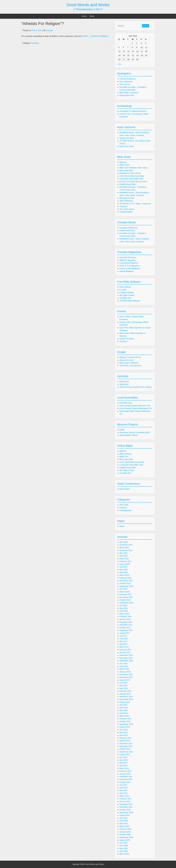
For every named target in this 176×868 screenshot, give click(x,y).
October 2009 (125, 835)
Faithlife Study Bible (128, 184)
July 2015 (123, 683)
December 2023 (126, 545)
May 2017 (124, 641)
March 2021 (124, 559)
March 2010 (124, 826)
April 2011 (124, 793)
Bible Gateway (125, 454)
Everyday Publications (129, 228)
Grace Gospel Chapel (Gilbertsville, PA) (136, 408)
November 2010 (126, 807)
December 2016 (126, 655)
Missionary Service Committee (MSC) (135, 432)
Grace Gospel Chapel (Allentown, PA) (135, 406)
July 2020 (123, 567)
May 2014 (124, 710)
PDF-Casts (124, 505)
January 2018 (125, 619)
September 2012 (126, 752)
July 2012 (123, 757)
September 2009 (126, 837)
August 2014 (125, 702)
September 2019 (126, 586)
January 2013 (125, 741)
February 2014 (125, 719)
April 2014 (124, 713)
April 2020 (124, 572)
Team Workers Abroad (129, 435)
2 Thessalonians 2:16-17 (88, 9)
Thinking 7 (124, 206)
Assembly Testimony (128, 257)
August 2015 (125, 680)
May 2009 (124, 848)
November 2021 (126, 550)
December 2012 (126, 744)
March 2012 (124, 768)
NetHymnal (124, 384)
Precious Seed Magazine (130, 268)
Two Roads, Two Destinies (130, 366)
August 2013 (125, 727)
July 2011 (123, 785)
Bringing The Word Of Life (130, 173)
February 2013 (125, 738)
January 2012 (125, 774)
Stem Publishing (126, 201)
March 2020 (124, 575)
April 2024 (124, 542)
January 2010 (125, 832)
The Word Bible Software (130, 301)
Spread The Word (127, 138)
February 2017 (125, 650)
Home (84, 16)
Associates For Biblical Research (133, 111)
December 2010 (126, 804)
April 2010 (124, 824)
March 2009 (124, 854)
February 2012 (125, 771)
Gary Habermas (126, 82)
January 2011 (125, 801)
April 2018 (124, 611)
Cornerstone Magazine (129, 263)
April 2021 (124, 556)
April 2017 (124, 644)
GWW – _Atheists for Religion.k (96, 36)
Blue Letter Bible (126, 170)
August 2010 (125, 815)
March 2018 (124, 614)
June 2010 (124, 821)
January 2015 (125, 694)
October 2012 (125, 749)
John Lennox (125, 84)
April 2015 (124, 688)
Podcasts (35, 43)
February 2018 (125, 617)
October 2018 (125, 600)
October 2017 (125, 628)
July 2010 (123, 818)
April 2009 (124, 851)
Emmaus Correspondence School (133, 182)
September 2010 (126, 813)
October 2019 (125, 583)
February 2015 (125, 691)
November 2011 (126, 779)
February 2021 (125, 561)
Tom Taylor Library (127, 209)
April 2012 (124, 766)
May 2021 (124, 553)
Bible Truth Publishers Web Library (134, 168)
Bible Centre (125, 165)
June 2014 (124, 708)
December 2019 (126, 581)
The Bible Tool (125, 298)
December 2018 (126, 597)
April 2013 (124, 735)
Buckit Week (125, 489)
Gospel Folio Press (127, 231)
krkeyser (50, 30)
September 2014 (126, 699)
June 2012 (124, 760)
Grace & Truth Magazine (129, 266)
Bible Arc (123, 162)
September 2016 (126, 661)
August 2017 (125, 633)
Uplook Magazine (127, 271)
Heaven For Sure (127, 360)
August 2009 (125, 840)
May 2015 (124, 686)
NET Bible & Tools (127, 198)
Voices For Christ (127, 146)
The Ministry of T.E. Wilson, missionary (135, 204)
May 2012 (124, 763)
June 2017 (124, 639)
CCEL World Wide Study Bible (132, 176)
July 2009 (123, 843)
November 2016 (126, 658)
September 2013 (126, 724)
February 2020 (125, 578)
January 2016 (125, 672)
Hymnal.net (124, 382)
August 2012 (125, 755)
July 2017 (123, 636)
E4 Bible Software (127, 292)
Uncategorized (125, 510)
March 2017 (124, 647)
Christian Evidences (128, 79)
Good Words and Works (88, 5)
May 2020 (124, 570)
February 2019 (125, 594)
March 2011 (124, 796)
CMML (122, 430)
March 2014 (124, 716)
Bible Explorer (125, 287)
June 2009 (124, 846)
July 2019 (123, 589)
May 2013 (124, 732)
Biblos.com (124, 457)
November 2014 (126, 697)
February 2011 (125, 799)
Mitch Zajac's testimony (129, 93)
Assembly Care (126, 403)
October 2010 (125, 810)
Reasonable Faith (127, 95)
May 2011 (124, 790)
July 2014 (123, 705)
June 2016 (124, 666)
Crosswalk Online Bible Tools (131, 179)
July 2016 (123, 663)
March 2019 (124, 592)
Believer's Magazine (128, 260)
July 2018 (123, 606)
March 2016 (124, 669)
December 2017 (126, 622)
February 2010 (125, 829)
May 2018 (124, 608)
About (92, 16)
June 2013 (124, 730)
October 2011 (125, 782)
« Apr (119, 64)
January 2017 (125, 652)
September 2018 (126, 603)
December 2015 (126, 675)
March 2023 (124, 548)
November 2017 (126, 625)
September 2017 (126, 630)
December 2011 (126, 777)
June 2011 (124, 788)
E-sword (123, 290)
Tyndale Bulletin (126, 212)
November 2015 (126, 677)
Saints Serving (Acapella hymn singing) (135, 387)
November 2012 (126, 746)
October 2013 (125, 721)
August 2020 (125, 564)
